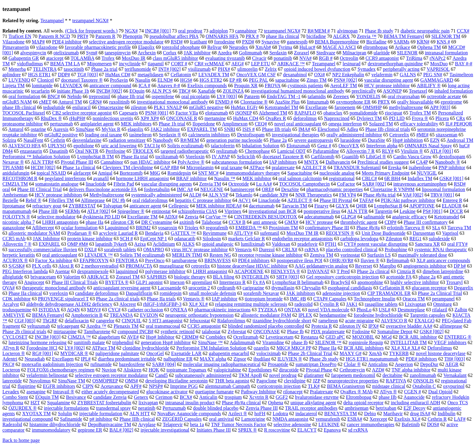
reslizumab (227, 151)
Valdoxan (281, 244)
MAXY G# (351, 353)
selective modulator (56, 217)
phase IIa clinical (282, 36)
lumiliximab (253, 244)
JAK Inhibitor (46, 239)
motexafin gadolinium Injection (52, 364)
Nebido (74, 96)
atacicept (55, 58)
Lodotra (280, 414)
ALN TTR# (42, 162)
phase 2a (427, 277)
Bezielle (10, 200)
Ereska (395, 168)
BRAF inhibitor (191, 178)
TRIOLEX (143, 151)
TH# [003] (455, 359)
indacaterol (306, 414)
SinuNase (85, 129)
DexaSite (290, 189)
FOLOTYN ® (16, 217)
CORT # (179, 64)
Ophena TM (429, 47)
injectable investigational (165, 430)
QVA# (9, 288)
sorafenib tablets (120, 250)
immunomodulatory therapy (253, 173)
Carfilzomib (323, 157)
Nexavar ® (13, 162)
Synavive (270, 42)
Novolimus (40, 381)
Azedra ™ (96, 326)
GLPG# (348, 217)
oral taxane (232, 168)
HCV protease (320, 222)
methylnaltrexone (406, 107)
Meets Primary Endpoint (386, 173)
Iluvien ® (370, 260)
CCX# (463, 31)
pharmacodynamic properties (335, 189)
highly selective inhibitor (415, 282)
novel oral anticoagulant (298, 124)
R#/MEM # (319, 31)
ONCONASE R (182, 118)
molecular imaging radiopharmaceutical (222, 364)
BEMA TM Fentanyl (404, 36)
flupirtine (27, 386)
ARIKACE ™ (291, 64)
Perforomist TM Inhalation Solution (211, 348)
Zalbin (461, 310)
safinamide (374, 217)
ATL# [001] (441, 151)
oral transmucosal (163, 326)
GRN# (96, 102)
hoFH (260, 414)
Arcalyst (11, 304)
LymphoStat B (388, 206)
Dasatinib (59, 151)
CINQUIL (132, 321)
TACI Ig (152, 146)
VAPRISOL (438, 69)
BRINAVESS (218, 260)
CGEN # (413, 392)
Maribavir (393, 414)
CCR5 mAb (14, 239)
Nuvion (109, 370)
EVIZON (149, 315)
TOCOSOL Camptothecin (304, 184)
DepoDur (429, 364)
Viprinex (233, 211)
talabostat (211, 332)
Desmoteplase (411, 310)
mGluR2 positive (61, 135)
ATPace (257, 168)
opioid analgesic (218, 244)
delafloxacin (77, 321)
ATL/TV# (243, 233)
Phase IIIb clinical (137, 419)
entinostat (161, 211)
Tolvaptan (113, 206)
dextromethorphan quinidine (395, 64)
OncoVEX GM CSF (256, 75)
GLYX (342, 206)
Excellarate (316, 107)
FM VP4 (347, 195)
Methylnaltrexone (107, 195)
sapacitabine (287, 80)
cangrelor (105, 321)
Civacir (259, 58)
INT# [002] (170, 69)
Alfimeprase (93, 200)
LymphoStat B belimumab (298, 282)
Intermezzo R (232, 282)
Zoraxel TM (128, 277)
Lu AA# (264, 184)
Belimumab (398, 260)
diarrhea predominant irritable (127, 359)
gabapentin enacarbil (229, 353)
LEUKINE (329, 424)
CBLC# (369, 178)
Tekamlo (244, 195)
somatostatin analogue (57, 184)
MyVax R (111, 129)
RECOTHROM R (20, 178)
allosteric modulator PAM (266, 315)
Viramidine (273, 342)
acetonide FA (399, 277)
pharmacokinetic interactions (222, 310)
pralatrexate (283, 168)
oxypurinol (454, 386)
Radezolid (12, 424)
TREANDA (121, 315)
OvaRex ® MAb (356, 392)
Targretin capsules (427, 315)
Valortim (72, 277)
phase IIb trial (131, 96)
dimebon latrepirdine (443, 271)
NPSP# (156, 386)
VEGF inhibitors (450, 342)
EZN (435, 140)
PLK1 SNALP (168, 107)
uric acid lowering (119, 146)
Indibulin (447, 414)
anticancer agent (145, 206)
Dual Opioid (440, 392)
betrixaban (386, 408)
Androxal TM (460, 140)
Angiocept (34, 282)
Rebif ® (33, 200)
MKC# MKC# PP (294, 348)
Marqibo (388, 266)
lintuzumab (318, 102)
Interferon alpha (382, 146)
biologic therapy (190, 277)
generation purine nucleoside (234, 140)
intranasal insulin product (190, 403)
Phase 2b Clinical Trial (310, 353)
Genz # (324, 146)
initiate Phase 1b (73, 91)
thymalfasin (283, 288)
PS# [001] (433, 211)
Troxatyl (455, 282)
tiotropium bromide (264, 299)
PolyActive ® (191, 162)
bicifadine (316, 36)
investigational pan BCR (272, 211)
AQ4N (73, 310)
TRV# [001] (442, 195)
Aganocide (414, 397)
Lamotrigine (253, 419)
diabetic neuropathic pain (425, 31)
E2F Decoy (414, 408)
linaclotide (96, 184)
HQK (154, 370)
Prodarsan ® (80, 233)
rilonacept (293, 392)
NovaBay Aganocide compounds (189, 414)
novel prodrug (283, 375)
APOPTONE (422, 206)
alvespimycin (33, 53)
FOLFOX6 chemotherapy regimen (61, 370)
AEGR (452, 364)
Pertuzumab (174, 408)
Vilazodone (14, 42)
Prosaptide (278, 364)
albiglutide (13, 277)
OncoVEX (349, 146)
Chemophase (257, 151)
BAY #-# (464, 64)
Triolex (191, 228)
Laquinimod (117, 228)
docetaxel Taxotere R (283, 157)
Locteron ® (14, 353)
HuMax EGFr (244, 107)
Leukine (407, 211)
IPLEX (305, 315)
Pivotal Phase (319, 370)
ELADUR (452, 206)
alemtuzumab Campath (228, 386)
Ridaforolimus (231, 321)
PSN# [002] (345, 80)
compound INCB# (135, 332)
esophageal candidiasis (350, 288)
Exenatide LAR (186, 353)
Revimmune (215, 233)
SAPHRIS (157, 277)
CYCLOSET (15, 337)
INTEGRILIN (255, 277)
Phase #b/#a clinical (241, 403)
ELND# (165, 80)
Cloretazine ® (254, 102)
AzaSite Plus (287, 102)
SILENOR (407, 53)
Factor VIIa (187, 113)
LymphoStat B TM (95, 157)
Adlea (352, 129)
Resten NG (220, 255)
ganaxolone (14, 228)
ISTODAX (49, 310)
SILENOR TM (446, 36)
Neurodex (238, 47)
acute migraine (360, 321)
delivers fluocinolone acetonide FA (103, 189)
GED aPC (335, 337)
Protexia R (321, 326)
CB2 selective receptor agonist (82, 113)
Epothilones (260, 370)
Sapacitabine (300, 173)
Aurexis (61, 129)
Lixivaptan (415, 304)
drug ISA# (420, 414)
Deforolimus (440, 348)
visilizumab (199, 69)
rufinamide (101, 364)
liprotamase (14, 206)
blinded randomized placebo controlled (266, 326)
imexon (177, 282)
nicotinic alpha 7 (19, 222)
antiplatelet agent (97, 124)
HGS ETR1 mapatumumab (372, 359)
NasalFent (33, 140)
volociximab (269, 353)
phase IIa (94, 222)
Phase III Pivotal (336, 200)
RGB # (326, 58)
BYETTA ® (117, 282)
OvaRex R (276, 118)
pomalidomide (363, 113)
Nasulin (143, 80)
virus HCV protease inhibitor (199, 250)
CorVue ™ (216, 217)
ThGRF (50, 321)
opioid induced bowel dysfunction (317, 69)
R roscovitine (277, 430)
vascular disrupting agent (389, 80)
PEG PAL (258, 80)
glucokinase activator (167, 392)
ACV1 (245, 200)
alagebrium (109, 337)
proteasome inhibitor (23, 124)
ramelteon (328, 321)
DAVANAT (318, 271)
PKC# (8, 364)
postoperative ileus (322, 211)
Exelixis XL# (407, 419)
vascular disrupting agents (167, 184)
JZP (316, 381)
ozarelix (261, 348)
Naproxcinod (337, 118)
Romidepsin (179, 173)
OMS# (132, 381)
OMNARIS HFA (222, 36)
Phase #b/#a (368, 228)
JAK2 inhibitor (165, 129)
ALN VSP (218, 195)
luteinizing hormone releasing (37, 342)
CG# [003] (25, 321)
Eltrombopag (359, 397)
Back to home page (21, 440)
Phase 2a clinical (373, 271)
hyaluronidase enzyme (317, 397)
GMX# (291, 222)
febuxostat (200, 321)
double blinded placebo (216, 408)
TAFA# (366, 200)
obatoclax (333, 113)
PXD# (248, 42)
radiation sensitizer (127, 140)
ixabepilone (420, 168)
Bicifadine (376, 42)
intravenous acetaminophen (420, 184)
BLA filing (224, 277)
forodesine (225, 42)
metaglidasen (150, 75)
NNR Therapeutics (314, 195)
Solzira (9, 140)
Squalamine (59, 403)
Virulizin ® (412, 151)
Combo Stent (15, 397)
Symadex (367, 69)
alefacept (82, 173)
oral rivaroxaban (404, 96)
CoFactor (346, 184)
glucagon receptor (429, 288)
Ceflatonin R (392, 288)
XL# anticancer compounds (443, 260)
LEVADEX (71, 85)
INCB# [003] (48, 337)
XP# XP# (150, 118)
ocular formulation (80, 228)
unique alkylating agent (313, 403)
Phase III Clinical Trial (39, 189)
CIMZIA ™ (79, 337)
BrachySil (340, 282)
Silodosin (212, 239)
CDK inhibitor (17, 299)
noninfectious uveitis (113, 118)
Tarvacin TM (294, 206)
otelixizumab (66, 53)
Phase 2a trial (104, 69)
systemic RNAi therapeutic (441, 250)
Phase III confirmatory (426, 222)
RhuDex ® (51, 118)
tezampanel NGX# (90, 21)
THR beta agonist (232, 381)
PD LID (397, 118)
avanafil (101, 178)
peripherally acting (401, 69)
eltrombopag (375, 47)
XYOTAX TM (36, 414)
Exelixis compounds (207, 85)
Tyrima (285, 47)
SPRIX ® (247, 430)
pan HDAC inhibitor (151, 162)
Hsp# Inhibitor (160, 337)
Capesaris (128, 113)
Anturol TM (70, 102)
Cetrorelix (399, 135)
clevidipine (295, 381)
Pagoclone (267, 381)
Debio (370, 414)
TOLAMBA (83, 58)
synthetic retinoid (178, 332)
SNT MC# (208, 173)
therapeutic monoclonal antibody (54, 288)
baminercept (242, 189)
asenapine (36, 392)
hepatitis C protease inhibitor (203, 200)
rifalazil (440, 310)
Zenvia (192, 217)
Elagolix (146, 47)
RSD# (177, 42)
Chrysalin (311, 288)
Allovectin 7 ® (17, 244)
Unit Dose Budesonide (384, 233)
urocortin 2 (199, 288)
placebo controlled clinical (352, 250)
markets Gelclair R (247, 239)
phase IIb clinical (19, 107)
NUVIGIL (427, 173)
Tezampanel (52, 21)
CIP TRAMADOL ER (389, 293)
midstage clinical (389, 386)
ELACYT (307, 430)
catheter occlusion (145, 310)
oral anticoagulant (60, 255)
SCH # (126, 239)
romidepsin (171, 293)
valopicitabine (228, 370)
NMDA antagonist (291, 419)
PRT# (83, 36)
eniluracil (81, 107)
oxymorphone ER (353, 102)
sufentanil (270, 233)
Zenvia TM (210, 184)
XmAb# (263, 47)
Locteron (11, 370)
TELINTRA (45, 69)
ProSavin (119, 80)
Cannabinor (112, 162)
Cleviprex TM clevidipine (128, 168)
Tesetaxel (418, 91)
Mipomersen (99, 64)
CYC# (114, 310)
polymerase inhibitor (165, 271)
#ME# (422, 135)
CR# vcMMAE (209, 64)
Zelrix (271, 69)
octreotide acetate (444, 96)
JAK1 (352, 304)
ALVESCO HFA (24, 146)
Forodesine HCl (42, 348)
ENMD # (224, 102)
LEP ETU (261, 64)
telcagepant (68, 326)
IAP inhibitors (283, 162)
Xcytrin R (259, 397)
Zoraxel (301, 53)
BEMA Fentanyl (48, 315)
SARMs (402, 42)
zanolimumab (423, 375)
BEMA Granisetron (346, 386)
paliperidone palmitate (117, 353)
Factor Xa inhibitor (54, 260)
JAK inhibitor (197, 53)
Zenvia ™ (367, 36)
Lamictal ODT (291, 151)
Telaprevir (173, 424)
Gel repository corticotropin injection (343, 277)
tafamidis (317, 96)
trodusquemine (17, 310)
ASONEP (392, 91)
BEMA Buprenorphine (337, 42)
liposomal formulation (443, 189)
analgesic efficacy (409, 217)
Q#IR (362, 206)
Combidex (216, 337)
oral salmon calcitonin (300, 178)
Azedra (225, 53)
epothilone (84, 146)
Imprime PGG (184, 386)
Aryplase (147, 424)
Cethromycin (352, 370)
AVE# (133, 337)
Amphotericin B (87, 315)
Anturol (16, 129)
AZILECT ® (300, 200)
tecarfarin (40, 91)
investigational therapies (296, 135)
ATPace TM (103, 348)
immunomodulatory (51, 430)
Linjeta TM (14, 85)
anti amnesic (265, 222)
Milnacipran (354, 53)
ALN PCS (161, 91)
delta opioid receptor (363, 403)
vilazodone (47, 47)
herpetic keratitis (19, 255)
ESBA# (355, 419)
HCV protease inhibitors (59, 195)
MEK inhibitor (257, 178)
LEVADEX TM (214, 75)
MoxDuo (439, 64)
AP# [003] (440, 107)
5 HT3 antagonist (166, 321)
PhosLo (364, 310)
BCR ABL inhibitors (364, 348)
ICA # (144, 85)
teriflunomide (138, 69)
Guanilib (350, 157)
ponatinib (283, 58)
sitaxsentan (446, 135)
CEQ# (261, 124)
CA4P (422, 162)
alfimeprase (451, 326)
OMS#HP (372, 107)
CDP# (391, 222)
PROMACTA (139, 266)
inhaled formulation (454, 91)
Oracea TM (414, 299)
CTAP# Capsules (330, 299)
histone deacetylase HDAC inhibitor (252, 266)
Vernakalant (455, 375)
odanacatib (185, 239)
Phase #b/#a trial (379, 195)
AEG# (238, 64)
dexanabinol (295, 75)
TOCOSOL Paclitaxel (24, 113)
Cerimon (164, 397)
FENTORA (127, 260)
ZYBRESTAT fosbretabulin (104, 403)
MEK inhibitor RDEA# (219, 206)
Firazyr (321, 206)
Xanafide (207, 91)
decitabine (393, 375)
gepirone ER (90, 430)
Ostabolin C (424, 386)
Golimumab (250, 53)
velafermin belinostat (47, 375)
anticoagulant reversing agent (122, 288)
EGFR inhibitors (59, 386)
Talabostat (212, 222)
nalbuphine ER (178, 359)
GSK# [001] (452, 178)
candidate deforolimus (97, 293)
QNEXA (179, 310)
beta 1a (197, 424)
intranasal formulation (446, 53)
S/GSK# (17, 266)
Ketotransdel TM (282, 107)
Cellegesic (179, 206)
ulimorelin (248, 69)
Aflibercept (43, 228)
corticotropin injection (279, 386)
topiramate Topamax (186, 370)
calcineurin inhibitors (209, 135)
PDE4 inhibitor (67, 42)
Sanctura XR (427, 244)
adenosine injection (341, 293)
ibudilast (262, 359)
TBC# (184, 91)
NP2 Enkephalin (348, 75)
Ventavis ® (194, 299)
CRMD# (190, 337)
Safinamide (71, 419)
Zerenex (341, 96)
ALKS (188, 244)
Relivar (214, 47)
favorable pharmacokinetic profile (98, 47)
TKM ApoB (250, 375)
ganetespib (297, 42)
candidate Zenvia (110, 397)
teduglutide (54, 107)
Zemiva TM (322, 255)
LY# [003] (227, 96)
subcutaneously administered (203, 375)
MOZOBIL (363, 337)
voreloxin (58, 293)
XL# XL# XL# (406, 348)
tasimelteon (141, 135)
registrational (342, 178)
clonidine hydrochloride (146, 348)
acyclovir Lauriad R (118, 233)
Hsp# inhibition (408, 140)
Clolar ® (352, 364)
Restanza (310, 337)
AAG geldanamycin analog (321, 266)
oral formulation (24, 96)
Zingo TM (317, 80)
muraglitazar (172, 266)
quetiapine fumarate (214, 392)
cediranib (226, 288)
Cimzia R (406, 271)
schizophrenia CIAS (197, 211)
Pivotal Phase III (77, 162)
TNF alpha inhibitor (411, 370)
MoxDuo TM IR (303, 233)
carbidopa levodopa (359, 239)
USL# (385, 310)
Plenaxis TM (126, 326)
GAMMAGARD (437, 80)
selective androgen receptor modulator (126, 42)
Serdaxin (278, 53)
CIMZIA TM (15, 184)
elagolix (135, 129)
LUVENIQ (19, 80)
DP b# (460, 266)
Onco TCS (458, 403)
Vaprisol (450, 233)
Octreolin (349, 58)
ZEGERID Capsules (182, 419)
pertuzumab (62, 124)
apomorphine (370, 282)
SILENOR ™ (328, 342)
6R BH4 (392, 178)
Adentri (10, 359)
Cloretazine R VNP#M (392, 189)
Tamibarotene (97, 332)
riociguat (394, 113)
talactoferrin (223, 146)
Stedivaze (326, 53)
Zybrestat (237, 332)
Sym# (92, 53)
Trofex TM (420, 113)
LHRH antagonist (210, 271)
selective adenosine (292, 424)
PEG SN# (433, 75)
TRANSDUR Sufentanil (357, 168)
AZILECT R (314, 168)
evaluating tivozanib (225, 58)
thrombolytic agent (359, 222)
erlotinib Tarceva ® (406, 228)
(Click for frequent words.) (91, 31)
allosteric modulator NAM (34, 233)
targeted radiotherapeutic (185, 151)
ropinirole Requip (366, 342)
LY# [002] (75, 348)
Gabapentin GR (24, 58)
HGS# (186, 80)
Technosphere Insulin (374, 299)
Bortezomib (131, 173)
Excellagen (63, 359)
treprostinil (99, 96)
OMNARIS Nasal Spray (428, 146)
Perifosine (116, 151)
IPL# (86, 359)
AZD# (378, 370)
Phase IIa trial (135, 157)
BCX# (186, 397)
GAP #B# (170, 168)
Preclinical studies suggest (383, 162)
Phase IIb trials (277, 129)
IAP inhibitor (225, 299)
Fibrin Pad (124, 184)
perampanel (443, 299)
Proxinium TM (283, 228)
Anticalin (208, 397)
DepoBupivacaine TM (109, 424)
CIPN (88, 386)
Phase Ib (296, 332)
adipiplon (219, 31)
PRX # (252, 36)
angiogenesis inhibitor (425, 266)
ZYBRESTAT (82, 206)
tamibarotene (185, 260)
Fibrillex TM (61, 200)
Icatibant (199, 42)
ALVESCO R (394, 321)
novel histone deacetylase (441, 353)
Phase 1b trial (172, 124)
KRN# (423, 42)
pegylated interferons (65, 178)
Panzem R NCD (54, 36)
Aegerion (404, 364)
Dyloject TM (369, 118)
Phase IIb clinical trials (388, 129)
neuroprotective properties (353, 381)
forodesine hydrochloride (378, 315)
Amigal (105, 173)
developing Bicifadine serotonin (177, 381)
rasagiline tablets (381, 304)
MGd (386, 337)
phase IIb (388, 397)
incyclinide (130, 64)
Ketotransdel (447, 217)
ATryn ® (388, 392)
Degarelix (463, 288)
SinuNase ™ (210, 342)
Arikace (402, 47)
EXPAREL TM (202, 129)
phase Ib (300, 342)
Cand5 (161, 375)
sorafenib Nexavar (261, 293)
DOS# (433, 424)
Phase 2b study (324, 359)
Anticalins (378, 364)
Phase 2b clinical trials (24, 332)
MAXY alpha (213, 359)
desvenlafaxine (87, 140)
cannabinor (246, 31)
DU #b (119, 200)
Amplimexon (235, 124)
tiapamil (156, 64)
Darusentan (424, 233)
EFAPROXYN (94, 260)
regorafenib (217, 228)
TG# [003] (87, 75)
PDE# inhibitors (421, 359)
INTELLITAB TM (409, 342)
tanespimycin (118, 53)
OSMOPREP (105, 381)
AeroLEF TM (344, 85)
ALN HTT (140, 414)
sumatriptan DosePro (316, 364)
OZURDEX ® (23, 408)
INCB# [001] (158, 31)
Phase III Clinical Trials (75, 282)
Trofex (108, 58)
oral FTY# (457, 244)
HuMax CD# (118, 75)
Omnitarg (442, 304)
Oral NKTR (87, 151)
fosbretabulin (157, 189)
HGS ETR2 (211, 80)
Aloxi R (66, 266)
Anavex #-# (169, 85)
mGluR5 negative (206, 107)
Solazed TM (381, 124)
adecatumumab (319, 217)
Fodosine (361, 332)
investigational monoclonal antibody (172, 102)
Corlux (170, 53)
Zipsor (240, 359)
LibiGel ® (376, 157)
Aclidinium (164, 244)
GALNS (408, 75)
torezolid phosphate (181, 47)
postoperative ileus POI (300, 260)
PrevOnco (155, 260)
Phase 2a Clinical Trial (440, 293)
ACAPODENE (249, 271)
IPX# (374, 326)
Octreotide (239, 184)
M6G (155, 173)
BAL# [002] (121, 430)
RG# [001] (43, 353)
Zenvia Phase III (262, 408)
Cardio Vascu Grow (413, 157)
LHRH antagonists (60, 222)
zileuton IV (350, 326)
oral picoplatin (195, 96)
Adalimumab (243, 342)
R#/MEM (190, 140)
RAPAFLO (305, 113)
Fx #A (259, 282)
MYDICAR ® (74, 353)
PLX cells (42, 266)
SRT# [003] (288, 277)
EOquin (137, 91)
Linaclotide (269, 200)
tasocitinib (74, 69)
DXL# (91, 250)
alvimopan (348, 31)
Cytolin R (330, 304)
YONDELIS (368, 96)
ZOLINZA (233, 91)
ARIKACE (98, 277)
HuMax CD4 (246, 118)
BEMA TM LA (65, 64)
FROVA (272, 85)
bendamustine (333, 315)
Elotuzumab (298, 146)
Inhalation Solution (261, 146)
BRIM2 (143, 228)
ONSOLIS (423, 381)
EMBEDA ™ (248, 228)
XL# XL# (198, 304)
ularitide (382, 53)
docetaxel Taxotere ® (82, 80)
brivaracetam (43, 277)
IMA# (304, 129)
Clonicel (46, 80)
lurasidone (350, 140)
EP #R (236, 80)
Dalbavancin (338, 162)
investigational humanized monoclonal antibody (297, 91)
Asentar (62, 271)
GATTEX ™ (183, 233)
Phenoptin (133, 36)
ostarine (38, 129)
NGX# (131, 31)
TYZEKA (267, 310)
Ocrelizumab (246, 337)
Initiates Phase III (214, 430)
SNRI (229, 129)
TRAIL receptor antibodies (311, 408)
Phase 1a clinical (79, 168)
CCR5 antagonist (204, 326)
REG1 (416, 239)
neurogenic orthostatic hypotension (200, 315)
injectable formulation (101, 414)
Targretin (383, 211)
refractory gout (47, 206)
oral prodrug (190, 31)
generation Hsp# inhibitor (166, 342)
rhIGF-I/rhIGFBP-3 (162, 304)
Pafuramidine (326, 151)
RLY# (388, 151)
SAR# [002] (374, 184)
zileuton (139, 107)
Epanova (332, 430)
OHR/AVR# (342, 260)
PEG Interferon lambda (25, 271)
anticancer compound (110, 85)
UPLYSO (57, 146)
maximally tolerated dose (423, 255)
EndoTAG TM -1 (284, 96)
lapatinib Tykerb (111, 244)
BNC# (54, 96)
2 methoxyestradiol (100, 266)
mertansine (215, 118)
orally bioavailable (415, 102)
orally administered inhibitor (354, 135)
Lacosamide (170, 288)
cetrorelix (201, 266)
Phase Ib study (379, 31)
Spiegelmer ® (131, 211)
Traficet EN (20, 36)
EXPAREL (49, 244)
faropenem (345, 107)
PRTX (384, 102)
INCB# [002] (109, 91)
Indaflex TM (420, 178)
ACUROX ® (15, 260)
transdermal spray (114, 408)
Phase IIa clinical (25, 293)
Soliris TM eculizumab (142, 255)
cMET (45, 102)
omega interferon (345, 124)
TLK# (314, 386)
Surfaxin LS (379, 255)
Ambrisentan (15, 195)
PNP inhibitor (452, 168)
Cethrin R (437, 419)
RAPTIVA (396, 381)
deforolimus (305, 118)
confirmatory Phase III (327, 228)
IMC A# (185, 189)
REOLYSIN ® (340, 233)
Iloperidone (204, 124)
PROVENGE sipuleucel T (63, 299)
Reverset (364, 266)
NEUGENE (212, 189)
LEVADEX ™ (99, 255)
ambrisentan (356, 408)
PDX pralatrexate (328, 332)
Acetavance (112, 386)
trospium (233, 397)
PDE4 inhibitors (254, 260)
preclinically (364, 91)
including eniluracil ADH (415, 403)
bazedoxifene (132, 364)
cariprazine (253, 288)
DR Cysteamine (157, 222)
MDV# (94, 310)
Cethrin (58, 140)
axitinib (187, 222)
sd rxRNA (358, 430)
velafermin (382, 75)
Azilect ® (237, 414)
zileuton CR (122, 222)
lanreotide (12, 381)
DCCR (456, 211)
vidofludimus (30, 64)
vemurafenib (328, 419)
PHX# (224, 69)
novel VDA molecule (329, 310)
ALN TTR (357, 211)
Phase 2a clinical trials (118, 299)
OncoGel (155, 353)
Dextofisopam (251, 135)
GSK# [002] (432, 332)
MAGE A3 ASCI (339, 47)
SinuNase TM (71, 381)
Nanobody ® (448, 162)
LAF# (460, 419)
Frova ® (420, 118)
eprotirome (451, 102)
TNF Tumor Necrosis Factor (239, 424)
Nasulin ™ (224, 178)
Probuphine (396, 250)
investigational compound (28, 419)
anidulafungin (16, 173)
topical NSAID (51, 173)
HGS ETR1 (39, 75)
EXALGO (425, 321)
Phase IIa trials (161, 299)
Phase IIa (327, 348)
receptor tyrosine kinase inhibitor (270, 255)
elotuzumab (217, 113)
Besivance (76, 397)
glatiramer (314, 375)
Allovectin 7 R (360, 151)
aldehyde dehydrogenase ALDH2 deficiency (69, 304)
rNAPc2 (437, 58)
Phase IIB (48, 211)
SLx (436, 228)
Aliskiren (132, 370)
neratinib (147, 408)
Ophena (276, 403)
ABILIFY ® (429, 85)
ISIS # (249, 129)
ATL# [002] (99, 211)
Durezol (267, 250)
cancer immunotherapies (371, 424)
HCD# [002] (43, 168)
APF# (136, 386)
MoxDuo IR (134, 58)
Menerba (17, 69)
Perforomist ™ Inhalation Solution (36, 157)
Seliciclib (246, 157)
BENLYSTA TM (341, 414)
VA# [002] (413, 195)
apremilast (202, 282)
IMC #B (298, 299)
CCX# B (237, 222)
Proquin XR (246, 85)
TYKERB (399, 353)
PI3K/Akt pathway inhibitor (408, 200)
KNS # (443, 42)
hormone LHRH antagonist (142, 178)
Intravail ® (63, 392)
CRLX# (290, 250)
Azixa (140, 244)
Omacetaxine (111, 107)
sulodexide (439, 239)
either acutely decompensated (110, 392)
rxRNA (311, 250)
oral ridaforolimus (150, 200)
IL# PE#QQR (459, 124)
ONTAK (292, 310)
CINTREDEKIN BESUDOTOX (265, 217)
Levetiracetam (280, 337)
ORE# (268, 189)
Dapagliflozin (139, 293)
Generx (141, 397)
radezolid (304, 304)
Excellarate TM (142, 217)
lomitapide (42, 85)
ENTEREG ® (458, 337)
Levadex (11, 392)
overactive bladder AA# (409, 326)
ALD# (195, 195)
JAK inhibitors (301, 293)
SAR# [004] (164, 364)
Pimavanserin (16, 47)
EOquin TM (47, 397)
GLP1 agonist (149, 282)
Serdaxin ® (170, 135)
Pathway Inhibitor (258, 392)
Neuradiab (35, 359)
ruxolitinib (119, 102)
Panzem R (105, 36)
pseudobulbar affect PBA (174, 36)
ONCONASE (266, 332)
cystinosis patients (306, 85)
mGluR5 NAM (17, 102)
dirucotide (289, 370)
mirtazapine (65, 332)
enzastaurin (31, 151)
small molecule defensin (212, 293)
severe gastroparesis (314, 140)
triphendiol (123, 342)
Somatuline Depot (395, 332)
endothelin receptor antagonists (303, 239)
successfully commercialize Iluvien (43, 250)
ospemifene (163, 96)
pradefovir (308, 244)
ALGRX (341, 36)
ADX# (171, 217)
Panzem (252, 96)
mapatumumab (17, 211)
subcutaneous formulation (237, 162)
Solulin (65, 414)
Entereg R (452, 200)
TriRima (414, 58)
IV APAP (221, 157)
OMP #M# (78, 244)
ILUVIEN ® (290, 359)
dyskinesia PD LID (102, 217)
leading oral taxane (104, 135)
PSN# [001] (157, 113)
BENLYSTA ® (285, 271)
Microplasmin (200, 168)
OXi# (320, 75)
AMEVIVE (14, 315)
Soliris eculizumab (185, 146)
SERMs (73, 211)
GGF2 (282, 397)
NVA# (306, 58)
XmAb (376, 353)
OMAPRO (154, 250)
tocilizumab (167, 157)
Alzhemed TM (273, 113)
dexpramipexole (93, 271)
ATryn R (11, 348)
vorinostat (350, 255)
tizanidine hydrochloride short (282, 321)
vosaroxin (167, 228)
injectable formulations (66, 408)
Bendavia (154, 233)
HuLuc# (307, 47)
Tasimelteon (461, 75)
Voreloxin (195, 157)
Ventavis (243, 250)
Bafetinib (411, 424)
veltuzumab (39, 326)
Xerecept (378, 419)
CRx (461, 118)
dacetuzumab (262, 206)
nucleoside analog (337, 173)
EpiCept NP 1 (154, 239)
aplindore (12, 75)
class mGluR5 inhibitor (175, 58)
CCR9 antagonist (382, 58)
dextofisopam (452, 157)
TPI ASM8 (13, 168)
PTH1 (331, 244)
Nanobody (163, 140)
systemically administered (157, 195)
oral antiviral (221, 419)
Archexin (147, 53)
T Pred (343, 271)
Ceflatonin (181, 75)
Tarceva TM (459, 228)
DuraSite (377, 140)
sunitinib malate (89, 342)
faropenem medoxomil (353, 375)
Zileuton (394, 239)
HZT (35, 403)
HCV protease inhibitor (387, 85)
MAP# (38, 42)
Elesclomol (328, 129)
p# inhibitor (101, 419)
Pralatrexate (321, 392)
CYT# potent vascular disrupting (376, 244)
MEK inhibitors (136, 124)
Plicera (442, 118)
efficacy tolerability (419, 124)
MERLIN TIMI (187, 255)
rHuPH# (77, 118)
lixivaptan (148, 403)
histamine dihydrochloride (55, 424)
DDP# (64, 75)
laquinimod (127, 271)
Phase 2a (278, 140)
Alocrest (127, 304)
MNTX (311, 162)
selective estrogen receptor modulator (111, 375)
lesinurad (352, 64)
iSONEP (244, 113)
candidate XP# (274, 195)
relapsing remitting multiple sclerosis (251, 304)
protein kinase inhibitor (90, 239)
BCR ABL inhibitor (418, 337)
